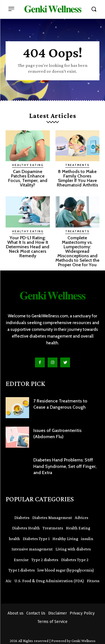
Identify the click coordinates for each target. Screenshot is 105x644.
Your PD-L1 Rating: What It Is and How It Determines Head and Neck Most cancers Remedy (28, 247)
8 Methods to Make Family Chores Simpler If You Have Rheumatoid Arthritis (77, 178)
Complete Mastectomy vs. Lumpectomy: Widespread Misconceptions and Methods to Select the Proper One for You (77, 251)
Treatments (77, 165)
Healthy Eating (28, 165)
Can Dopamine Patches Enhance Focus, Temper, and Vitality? (28, 178)
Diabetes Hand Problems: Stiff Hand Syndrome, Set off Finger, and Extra (65, 466)
